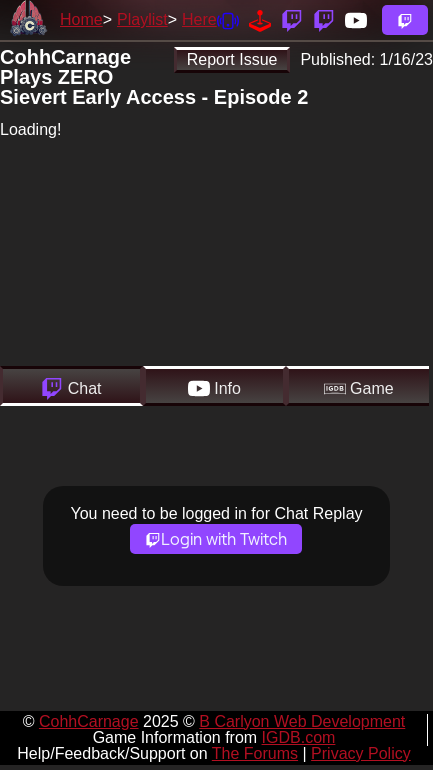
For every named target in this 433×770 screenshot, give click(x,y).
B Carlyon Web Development (302, 721)
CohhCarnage (89, 721)
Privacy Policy (361, 753)
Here (199, 19)
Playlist (142, 19)
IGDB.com (299, 737)
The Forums (255, 753)
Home (81, 19)
